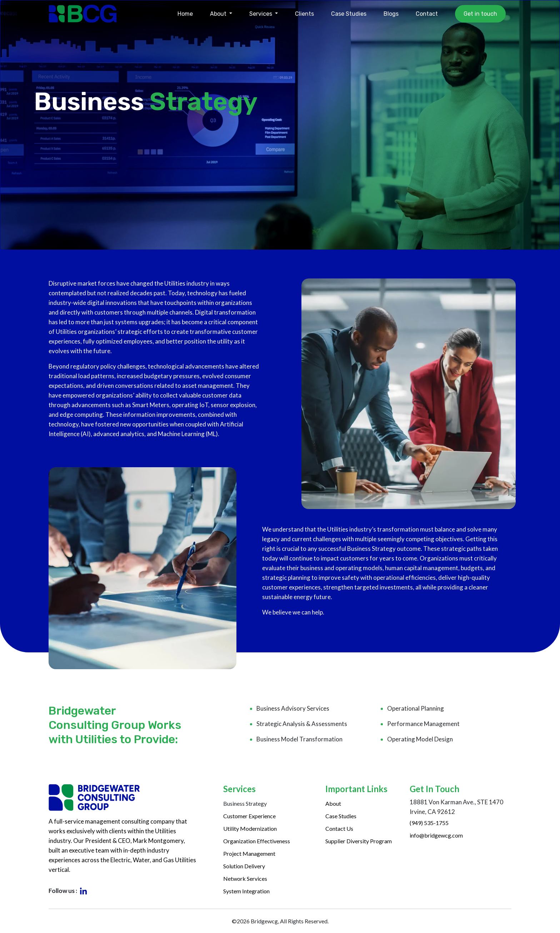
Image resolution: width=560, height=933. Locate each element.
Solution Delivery (244, 866)
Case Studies (349, 14)
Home (185, 14)
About (333, 803)
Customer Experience (249, 816)
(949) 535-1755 (429, 823)
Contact (427, 14)
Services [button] (261, 14)
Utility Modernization (250, 828)
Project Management (249, 853)
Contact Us (339, 828)
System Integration (246, 891)
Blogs (391, 14)
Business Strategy (245, 803)
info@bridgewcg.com (436, 835)
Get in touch (480, 14)
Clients (304, 14)
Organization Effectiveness (257, 841)
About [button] (219, 14)
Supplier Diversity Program (359, 841)
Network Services (245, 878)
